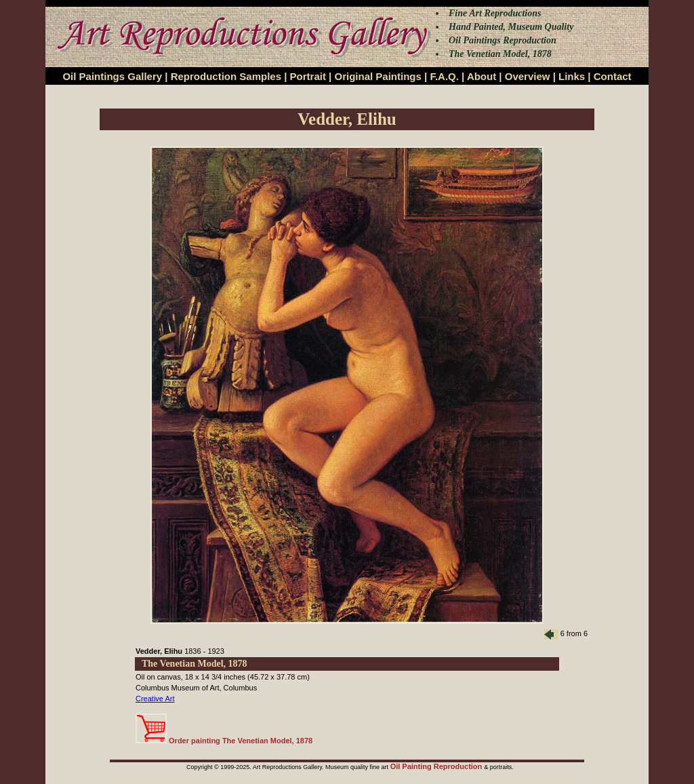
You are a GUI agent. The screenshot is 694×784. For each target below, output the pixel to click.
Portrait (308, 76)
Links (572, 76)
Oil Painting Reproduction (437, 766)
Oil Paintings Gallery (112, 76)
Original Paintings (377, 76)
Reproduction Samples (226, 76)
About (482, 76)
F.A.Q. (444, 76)
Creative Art (155, 699)
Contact (613, 76)
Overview (528, 76)
